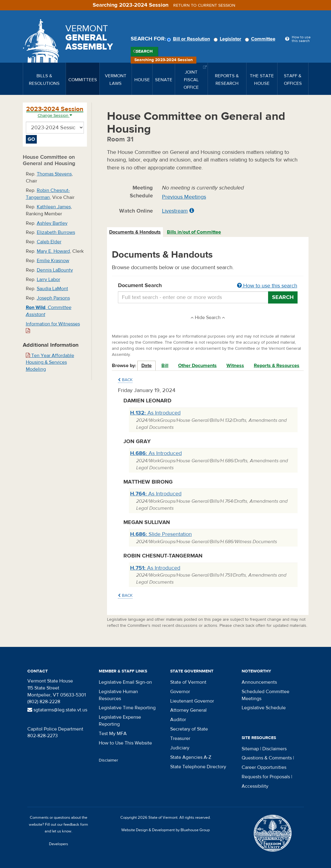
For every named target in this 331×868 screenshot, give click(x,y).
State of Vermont (188, 682)
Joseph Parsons (53, 298)
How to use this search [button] (267, 286)
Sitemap (250, 749)
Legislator (228, 39)
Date (147, 366)
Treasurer (180, 738)
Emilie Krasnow (53, 261)
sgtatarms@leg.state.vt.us (57, 710)
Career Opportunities (264, 767)
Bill (165, 366)
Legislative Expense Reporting (120, 721)
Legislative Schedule (264, 708)
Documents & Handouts (135, 232)
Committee (261, 39)
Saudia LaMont (52, 289)
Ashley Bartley (52, 223)
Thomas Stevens (54, 174)
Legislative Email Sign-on (125, 682)
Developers (59, 844)
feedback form (76, 825)
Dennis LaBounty (55, 270)
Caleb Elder (49, 242)
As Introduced (155, 413)
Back (125, 380)
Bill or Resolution (189, 39)
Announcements (259, 682)
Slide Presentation (161, 534)
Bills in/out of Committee (194, 232)
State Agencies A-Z (191, 757)
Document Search (208, 286)
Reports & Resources (277, 366)
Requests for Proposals (266, 777)
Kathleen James (54, 207)
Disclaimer (109, 760)
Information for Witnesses (53, 327)
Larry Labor (48, 279)
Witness (235, 366)
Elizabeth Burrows (56, 232)
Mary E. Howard (53, 251)
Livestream (175, 211)
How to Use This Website (125, 743)
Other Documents (197, 366)
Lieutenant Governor (192, 701)
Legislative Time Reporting (127, 708)
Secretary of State (189, 729)
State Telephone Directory (198, 767)
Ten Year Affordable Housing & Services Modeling (50, 363)
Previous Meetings (184, 197)
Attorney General (188, 710)
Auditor (178, 720)
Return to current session (204, 5)
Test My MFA (113, 734)
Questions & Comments (267, 758)
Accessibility (255, 786)
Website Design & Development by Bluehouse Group (165, 830)
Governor (180, 692)
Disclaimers (274, 749)
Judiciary (180, 748)
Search (144, 51)
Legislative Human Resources (118, 695)
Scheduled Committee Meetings (265, 695)
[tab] (135, 232)
